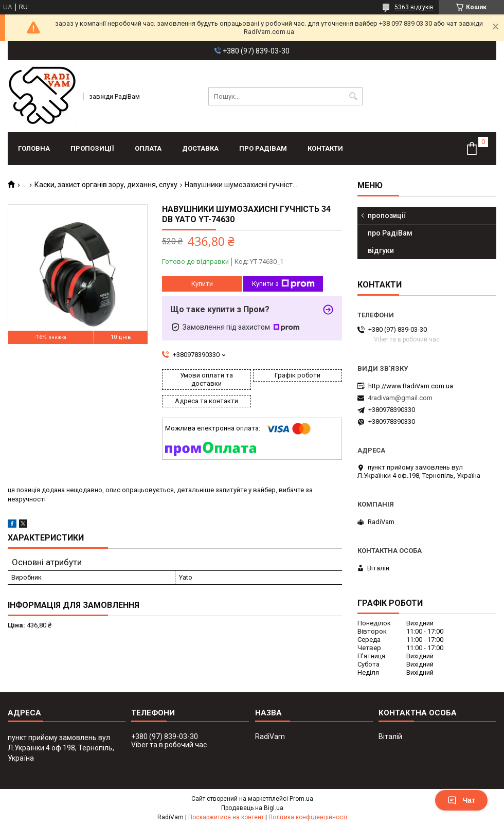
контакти (325, 148)
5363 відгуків (414, 7)
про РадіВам (263, 148)
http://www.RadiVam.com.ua (411, 386)
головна (34, 148)
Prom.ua (301, 799)
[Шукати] (354, 96)
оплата (148, 148)
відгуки (381, 250)
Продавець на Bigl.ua (252, 808)
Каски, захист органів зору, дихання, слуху (106, 185)
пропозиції (92, 148)
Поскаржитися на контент (226, 817)
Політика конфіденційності (308, 817)
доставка (200, 148)
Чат (461, 800)
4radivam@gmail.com (400, 398)
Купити (202, 284)
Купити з (283, 284)
